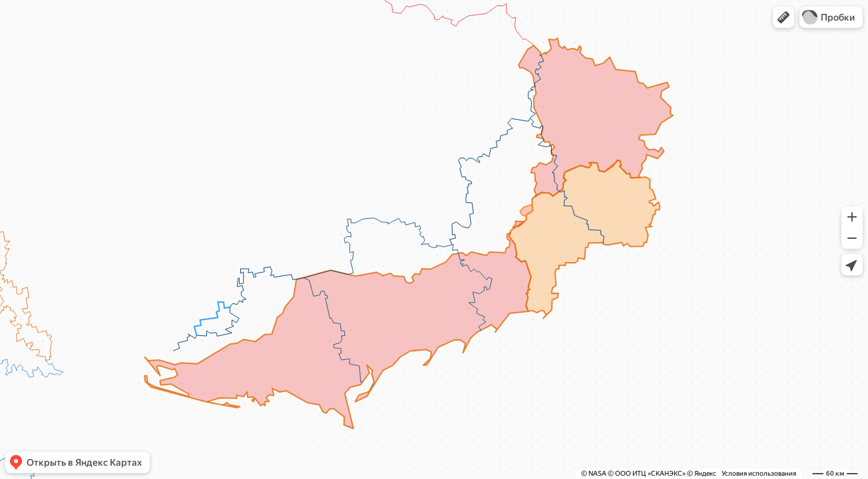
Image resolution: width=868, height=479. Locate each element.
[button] (783, 17)
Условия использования (759, 473)
